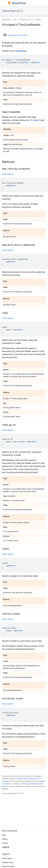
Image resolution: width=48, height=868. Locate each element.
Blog (4, 835)
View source (8, 174)
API (15, 20)
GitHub (5, 839)
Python (39, 20)
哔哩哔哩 (6, 847)
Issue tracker (7, 858)
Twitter (5, 843)
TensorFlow (6, 20)
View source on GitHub (15, 35)
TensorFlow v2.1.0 (12, 11)
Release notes (8, 862)
